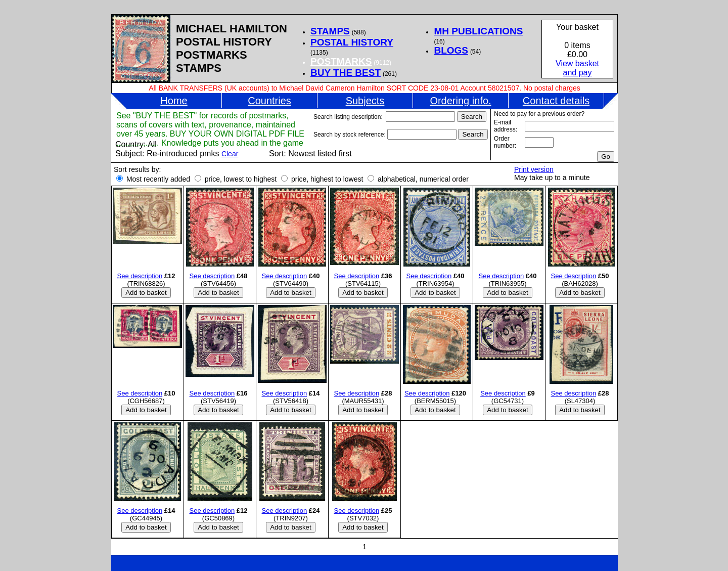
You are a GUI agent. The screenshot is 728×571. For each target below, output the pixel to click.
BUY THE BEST (346, 73)
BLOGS (451, 50)
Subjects (365, 101)
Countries (269, 101)
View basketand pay (577, 68)
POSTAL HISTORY (352, 42)
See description (140, 276)
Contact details (556, 101)
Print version (534, 169)
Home (174, 101)
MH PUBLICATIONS (478, 31)
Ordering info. (460, 101)
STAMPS (330, 31)
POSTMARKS (341, 61)
